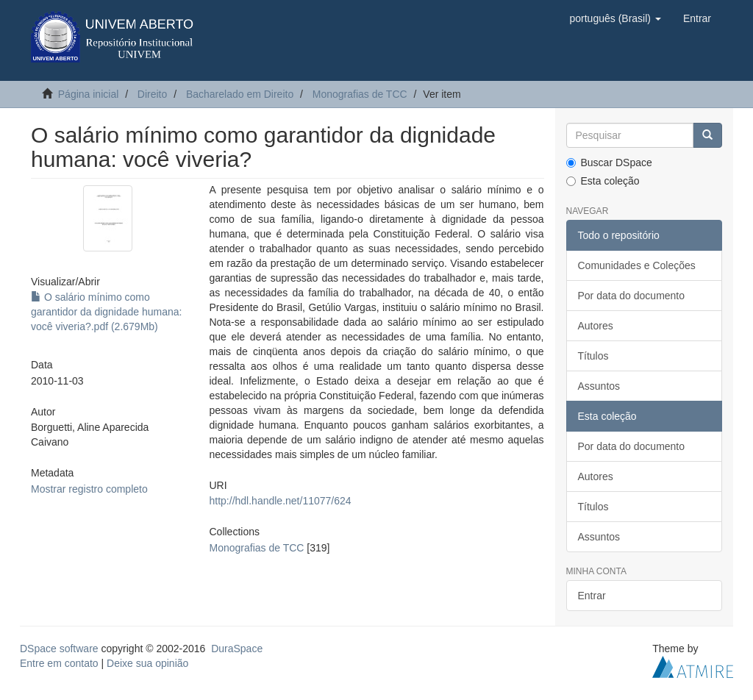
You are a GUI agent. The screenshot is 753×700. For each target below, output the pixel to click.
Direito (152, 94)
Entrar (592, 596)
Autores (596, 326)
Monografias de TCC (360, 94)
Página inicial (89, 94)
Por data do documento (632, 296)
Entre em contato (59, 663)
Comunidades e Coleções (637, 265)
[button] (615, 18)
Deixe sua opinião (147, 663)
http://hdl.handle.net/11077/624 (281, 501)
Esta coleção (603, 181)
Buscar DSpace (609, 162)
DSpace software (59, 649)
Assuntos (599, 386)
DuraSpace (237, 649)
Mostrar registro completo (89, 489)
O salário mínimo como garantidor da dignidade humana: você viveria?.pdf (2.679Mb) (107, 312)
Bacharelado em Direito (240, 94)
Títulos (593, 356)
